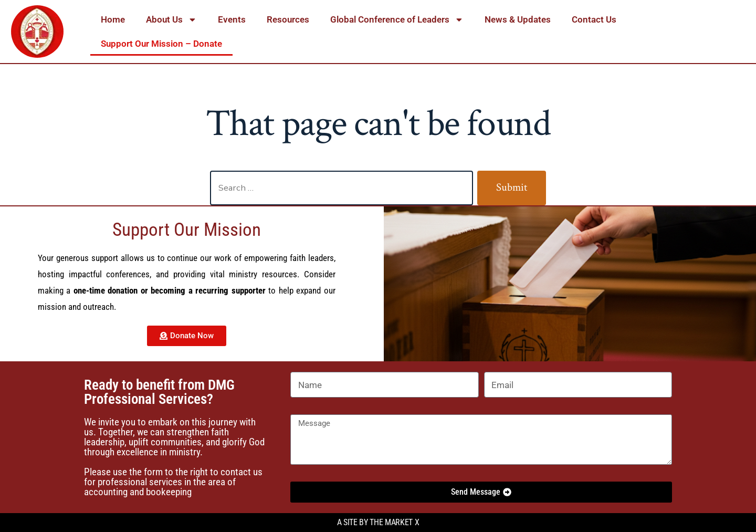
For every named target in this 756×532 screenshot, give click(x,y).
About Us (171, 20)
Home (113, 19)
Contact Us (594, 19)
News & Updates (518, 19)
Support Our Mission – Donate (161, 44)
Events (232, 19)
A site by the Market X (378, 522)
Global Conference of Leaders (397, 20)
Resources (288, 19)
